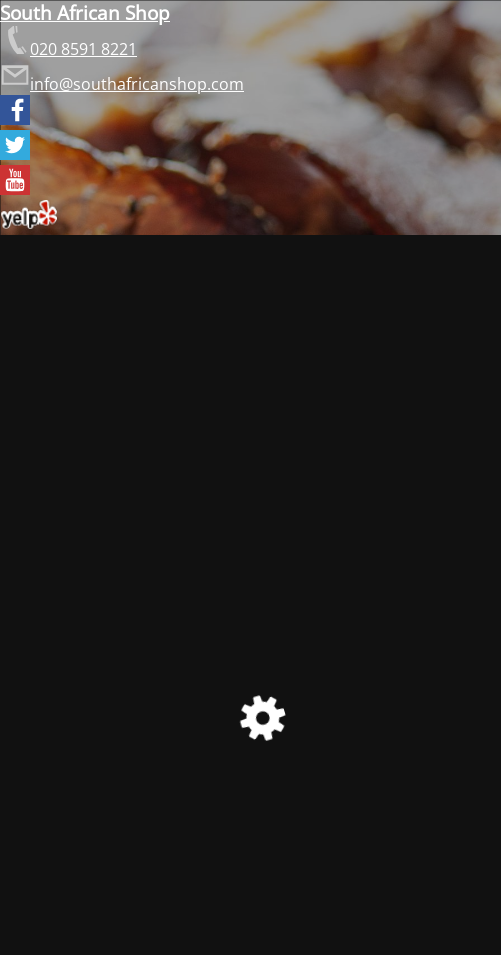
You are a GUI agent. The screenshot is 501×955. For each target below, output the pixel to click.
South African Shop (85, 12)
